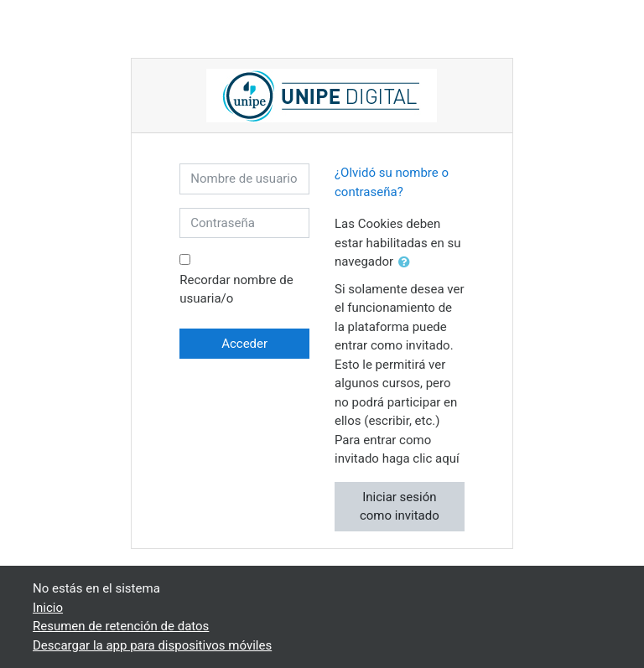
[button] (408, 263)
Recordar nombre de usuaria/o (236, 290)
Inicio (48, 608)
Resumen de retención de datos (121, 626)
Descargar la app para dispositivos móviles (152, 645)
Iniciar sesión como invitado (400, 507)
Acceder (244, 344)
